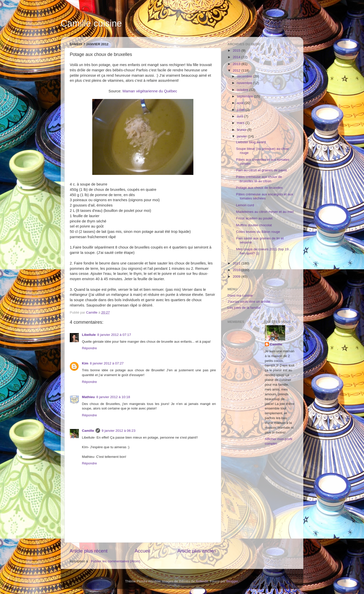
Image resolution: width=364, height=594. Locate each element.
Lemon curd (245, 205)
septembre (245, 96)
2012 (237, 70)
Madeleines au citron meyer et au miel (265, 212)
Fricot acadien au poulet (254, 218)
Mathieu (88, 397)
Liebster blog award (251, 142)
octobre (243, 90)
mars (241, 123)
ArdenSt (202, 581)
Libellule (89, 335)
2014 (237, 57)
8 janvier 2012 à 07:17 (114, 335)
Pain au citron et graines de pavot (261, 170)
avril (241, 116)
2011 (237, 263)
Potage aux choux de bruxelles (259, 188)
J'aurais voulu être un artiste (249, 302)
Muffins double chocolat (254, 225)
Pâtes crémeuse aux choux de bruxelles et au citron (259, 179)
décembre (245, 76)
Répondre (89, 348)
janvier (242, 136)
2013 (237, 64)
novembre (245, 83)
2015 (237, 50)
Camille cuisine (91, 23)
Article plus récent (88, 551)
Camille (88, 431)
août (241, 103)
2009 (237, 276)
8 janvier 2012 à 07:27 (107, 363)
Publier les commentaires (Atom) (116, 561)
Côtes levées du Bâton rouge (258, 232)
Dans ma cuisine (240, 295)
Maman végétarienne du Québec (150, 91)
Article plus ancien (197, 551)
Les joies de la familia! (244, 308)
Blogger (232, 581)
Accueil (142, 551)
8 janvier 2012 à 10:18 (113, 397)
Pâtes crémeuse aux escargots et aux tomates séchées (265, 196)
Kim (85, 363)
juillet (241, 110)
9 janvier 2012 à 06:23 (119, 431)
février (242, 130)
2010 (237, 270)
